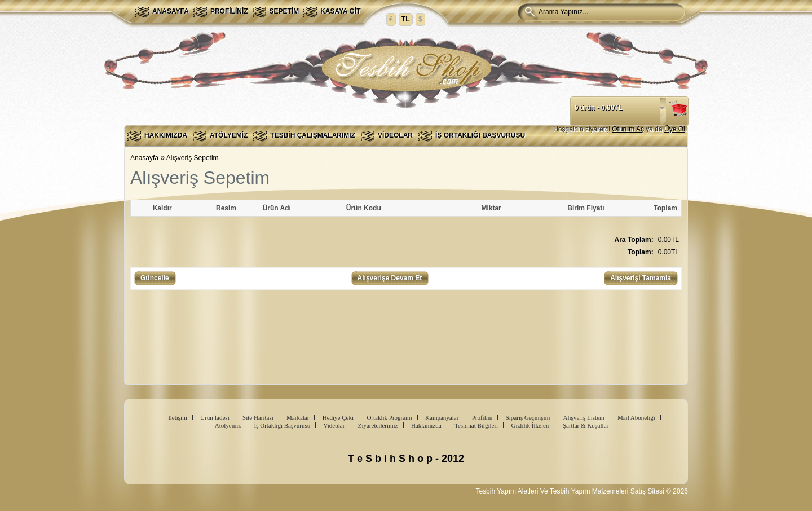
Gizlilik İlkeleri (530, 425)
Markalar (298, 417)
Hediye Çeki (338, 417)
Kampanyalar (442, 417)
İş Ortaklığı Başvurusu (480, 135)
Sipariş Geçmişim (528, 417)
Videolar (395, 135)
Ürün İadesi (215, 417)
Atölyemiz (229, 135)
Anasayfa (171, 11)
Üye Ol (675, 129)
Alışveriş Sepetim (193, 158)
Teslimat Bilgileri (476, 425)
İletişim (178, 417)
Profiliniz (229, 11)
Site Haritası (258, 417)
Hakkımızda (166, 135)
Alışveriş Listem (584, 417)
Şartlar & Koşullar (586, 425)
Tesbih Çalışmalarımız (313, 135)
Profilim (482, 417)
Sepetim (284, 11)
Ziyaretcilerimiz (378, 425)
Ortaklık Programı (389, 417)
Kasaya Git (340, 11)
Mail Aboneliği (636, 417)
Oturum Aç (628, 129)
